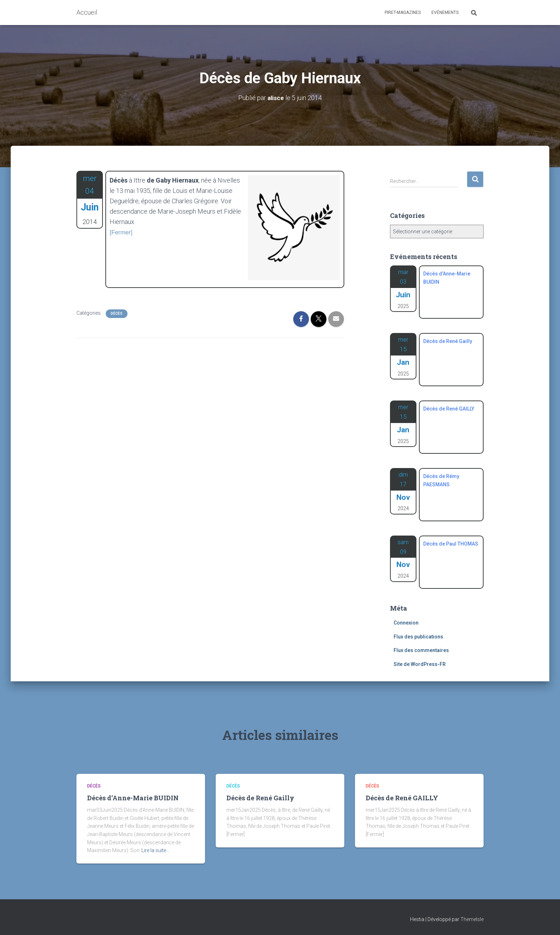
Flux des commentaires (421, 650)
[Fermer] (122, 232)
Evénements (445, 13)
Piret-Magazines (403, 13)
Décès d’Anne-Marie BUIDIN (133, 798)
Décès (117, 314)
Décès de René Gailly (260, 798)
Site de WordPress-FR (420, 664)
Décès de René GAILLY (402, 798)
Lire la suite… (155, 850)
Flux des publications (418, 637)
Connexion (406, 623)
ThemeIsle (472, 919)
